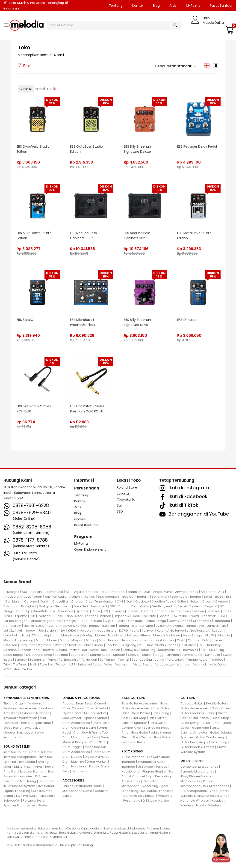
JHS (20, 631)
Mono (40, 640)
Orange (194, 640)
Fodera (164, 616)
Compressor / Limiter (139, 796)
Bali (119, 505)
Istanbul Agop (143, 626)
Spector (119, 655)
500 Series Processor (157, 791)
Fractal (195, 616)
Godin (121, 621)
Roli (85, 650)
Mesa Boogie (193, 635)
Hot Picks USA (34, 626)
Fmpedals (121, 616)
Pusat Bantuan (86, 525)
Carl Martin (13, 601)
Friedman (209, 616)
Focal (136, 616)
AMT (147, 592)
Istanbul (124, 626)
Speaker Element (32, 771)
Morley (91, 640)
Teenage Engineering (148, 660)
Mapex (100, 635)
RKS (202, 645)
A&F (25, 592)
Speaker (47, 796)
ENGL (9, 616)
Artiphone (208, 592)
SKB (212, 650)
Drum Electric (72, 757)
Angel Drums (163, 592)
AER (69, 592)
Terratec (217, 660)
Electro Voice (179, 611)
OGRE (181, 640)
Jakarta (123, 493)
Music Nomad (109, 640)
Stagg (159, 655)
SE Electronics (188, 650)
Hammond (222, 621)
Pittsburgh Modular (68, 645)
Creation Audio (163, 601)
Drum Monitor (97, 762)
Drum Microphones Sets (80, 737)
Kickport (85, 631)
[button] (229, 30)
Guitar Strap (220, 718)
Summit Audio (192, 655)
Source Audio (100, 655)
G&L (222, 616)
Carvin (45, 601)
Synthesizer (33, 728)
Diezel (182, 606)
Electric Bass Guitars (136, 737)
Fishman (105, 616)
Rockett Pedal (30, 650)
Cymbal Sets (72, 713)
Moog (64, 640)
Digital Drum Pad (97, 757)
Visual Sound (143, 664)
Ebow (96, 611)
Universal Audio (90, 664)
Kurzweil (148, 631)
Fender (91, 616)
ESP (32, 616)
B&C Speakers (109, 597)
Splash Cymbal (96, 718)
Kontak (138, 6)
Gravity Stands (179, 621)
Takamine (37, 660)
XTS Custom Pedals (18, 669)
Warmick (200, 664)
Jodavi (30, 631)
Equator (21, 616)
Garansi (80, 519)
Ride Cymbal (72, 718)
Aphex (193, 592)
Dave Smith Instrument (90, 606)
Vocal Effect (218, 791)
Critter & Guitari (188, 601)
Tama (52, 660)
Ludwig (44, 635)
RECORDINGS (132, 751)
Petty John (28, 645)
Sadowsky (131, 650)
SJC (204, 650)
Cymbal (100, 703)
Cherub (77, 601)
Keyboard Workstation (20, 718)
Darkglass (29, 606)
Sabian (115, 650)
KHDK (72, 631)
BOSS (219, 597)
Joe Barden (47, 631)
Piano (25, 723)
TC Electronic (69, 660)
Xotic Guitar (218, 664)
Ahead (93, 592)
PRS (142, 645)
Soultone (61, 655)
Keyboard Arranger (34, 713)
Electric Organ (14, 703)
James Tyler (195, 626)
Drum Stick (98, 742)
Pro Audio (30, 796)
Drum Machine (73, 762)
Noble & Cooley (162, 640)
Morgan (77, 640)
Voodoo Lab (165, 664)
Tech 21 (124, 660)
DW (53, 611)
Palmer (217, 640)
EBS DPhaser (187, 320)
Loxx (25, 635)
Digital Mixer (23, 767)
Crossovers (42, 791)
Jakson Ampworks (170, 626)
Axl (93, 597)
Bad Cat (128, 597)
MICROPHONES (192, 761)
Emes (227, 611)
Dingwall (211, 606)
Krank (135, 631)
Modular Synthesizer (19, 732)
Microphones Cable (77, 791)
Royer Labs (99, 650)
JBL (224, 626)
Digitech (196, 606)
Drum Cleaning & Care (79, 728)
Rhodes (172, 645)
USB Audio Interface (153, 767)
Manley (87, 635)
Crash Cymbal (97, 708)
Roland (48, 650)
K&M (62, 631)
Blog (156, 6)
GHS (85, 621)
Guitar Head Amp (193, 742)
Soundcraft (79, 655)
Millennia (223, 635)
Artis (173, 6)
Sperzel (134, 655)
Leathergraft (200, 631)
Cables (68, 786)
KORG (123, 631)
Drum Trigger (72, 747)
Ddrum (124, 606)
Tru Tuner (20, 664)
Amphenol (117, 592)
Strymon (173, 655)
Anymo (180, 592)
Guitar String (190, 723)
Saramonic (166, 650)
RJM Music (189, 645)
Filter (24, 66)
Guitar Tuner (211, 723)
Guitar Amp (201, 728)
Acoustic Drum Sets (77, 703)
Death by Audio (163, 606)
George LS (72, 621)
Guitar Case (220, 708)
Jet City (9, 631)
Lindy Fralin (11, 635)
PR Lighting (128, 645)
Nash (126, 640)
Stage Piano (13, 728)
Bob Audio (180, 597)
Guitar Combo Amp (211, 737)
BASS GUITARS (133, 698)
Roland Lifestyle (68, 650)
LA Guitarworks (177, 631)
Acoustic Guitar (192, 703)
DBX (113, 606)
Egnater (133, 611)
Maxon (158, 635)
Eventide (44, 616)
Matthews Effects (138, 635)
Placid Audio (94, 645)
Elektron (198, 611)
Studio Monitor (158, 801)
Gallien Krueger (15, 621)
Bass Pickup (141, 713)
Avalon (75, 597)
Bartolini (143, 597)
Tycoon (61, 664)
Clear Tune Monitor (100, 601)
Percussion (80, 771)
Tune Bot (46, 664)
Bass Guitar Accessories (140, 703)
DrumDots (40, 611)
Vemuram (123, 664)
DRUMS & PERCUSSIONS (81, 698)
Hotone (52, 626)
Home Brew (12, 626)
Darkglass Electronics (55, 606)
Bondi (208, 597)
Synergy (21, 660)
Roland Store (127, 487)
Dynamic (82, 611)
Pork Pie (112, 645)
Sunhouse (213, 655)
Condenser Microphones (199, 767)
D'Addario (11, 606)
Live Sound (27, 762)
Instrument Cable (89, 786)
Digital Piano (42, 723)
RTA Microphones (216, 786)
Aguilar (80, 592)
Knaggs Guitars (105, 631)
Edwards (117, 611)
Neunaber (140, 640)
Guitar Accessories (195, 708)
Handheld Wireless (195, 801)
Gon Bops (135, 621)
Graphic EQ (12, 796)
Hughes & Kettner (73, 626)
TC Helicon (89, 660)
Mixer (38, 767)
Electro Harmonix (154, 611)
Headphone (131, 771)
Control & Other (41, 752)
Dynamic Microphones (197, 771)
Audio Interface (133, 757)
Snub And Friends (39, 655)
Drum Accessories (76, 723)
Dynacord (66, 611)
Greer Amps (202, 621)
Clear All (26, 89)
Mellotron (173, 635)
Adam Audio (54, 592)
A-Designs (11, 592)
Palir (206, 640)
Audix (38, 597)
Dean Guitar (140, 606)
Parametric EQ (134, 801)
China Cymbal (73, 708)
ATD (221, 592)
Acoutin (36, 592)
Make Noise (70, 635)
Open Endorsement (90, 549)
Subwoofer (12, 801)
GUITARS (188, 698)
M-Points (193, 6)
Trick (7, 664)
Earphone (46, 781)
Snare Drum (102, 752)
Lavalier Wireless (209, 805)
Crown (207, 601)
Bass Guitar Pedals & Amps (152, 732)
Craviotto (142, 601)
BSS (229, 597)
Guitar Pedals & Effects (197, 747)
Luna (55, 635)
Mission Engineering (18, 640)
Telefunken (175, 660)
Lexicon (218, 631)
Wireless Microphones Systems (204, 796)
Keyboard (35, 703)
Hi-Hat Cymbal (95, 713)
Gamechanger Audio (45, 621)
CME (120, 601)
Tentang (116, 6)
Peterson (10, 645)
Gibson (97, 621)
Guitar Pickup (199, 718)
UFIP (72, 664)
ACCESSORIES (73, 780)
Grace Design (156, 621)
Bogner (196, 597)
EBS (105, 611)
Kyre (160, 631)
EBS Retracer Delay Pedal (197, 146)
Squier (147, 655)
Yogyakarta (126, 499)
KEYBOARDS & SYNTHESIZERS (26, 698)
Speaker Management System (26, 805)
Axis (85, 597)
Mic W (210, 635)
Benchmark (161, 597)
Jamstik (213, 626)
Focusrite (149, 616)
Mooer (52, 640)
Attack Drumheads (17, 597)
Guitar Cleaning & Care (198, 713)
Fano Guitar (74, 616)
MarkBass (115, 635)
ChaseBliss (60, 601)
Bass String (161, 713)
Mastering (165, 796)
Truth (33, 664)
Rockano (10, 650)
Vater (108, 664)
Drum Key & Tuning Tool (91, 732)
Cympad (222, 601)
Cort (129, 601)
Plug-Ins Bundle (154, 771)
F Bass (58, 616)
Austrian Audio (56, 597)
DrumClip (23, 611)
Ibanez (94, 626)
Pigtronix (44, 645)
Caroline (31, 601)
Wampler (184, 664)
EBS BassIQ (25, 320)
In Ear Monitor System (19, 786)
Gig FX (109, 621)
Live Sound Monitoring (20, 781)
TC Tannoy (108, 660)
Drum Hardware (74, 766)
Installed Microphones (20, 757)
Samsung (148, 650)
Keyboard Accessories (21, 708)
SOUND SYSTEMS (17, 746)
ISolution (109, 626)
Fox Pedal (180, 616)
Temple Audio (197, 660)
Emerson (213, 611)
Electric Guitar (216, 703)
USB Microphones (194, 791)
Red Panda (156, 645)
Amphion (135, 592)
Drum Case (101, 723)
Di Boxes (41, 776)
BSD (120, 511)
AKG (104, 592)
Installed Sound (15, 752)
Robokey (214, 645)
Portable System (35, 801)
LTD (33, 635)
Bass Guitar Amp (134, 718)
